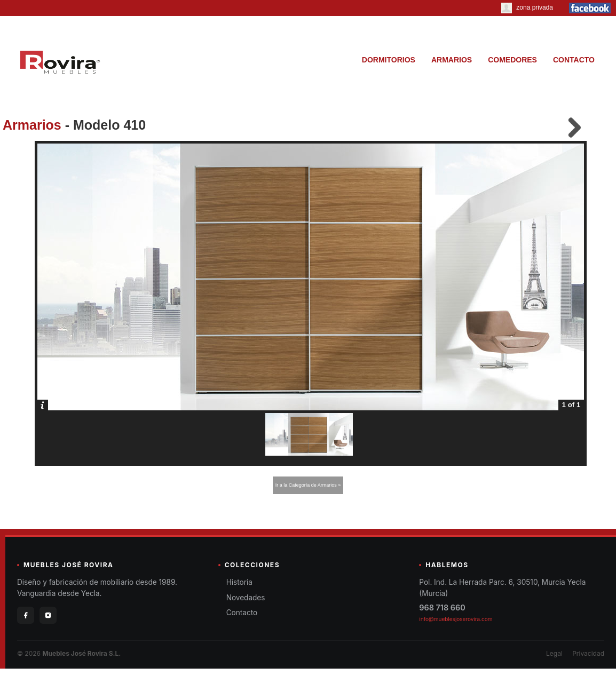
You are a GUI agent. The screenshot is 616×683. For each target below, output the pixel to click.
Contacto (242, 613)
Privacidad (588, 653)
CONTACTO (574, 60)
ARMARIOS (452, 60)
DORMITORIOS (389, 60)
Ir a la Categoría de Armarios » (308, 485)
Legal (554, 653)
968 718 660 (442, 607)
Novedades (246, 598)
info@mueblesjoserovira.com (456, 619)
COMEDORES (512, 60)
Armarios (32, 125)
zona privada (527, 7)
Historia (239, 582)
